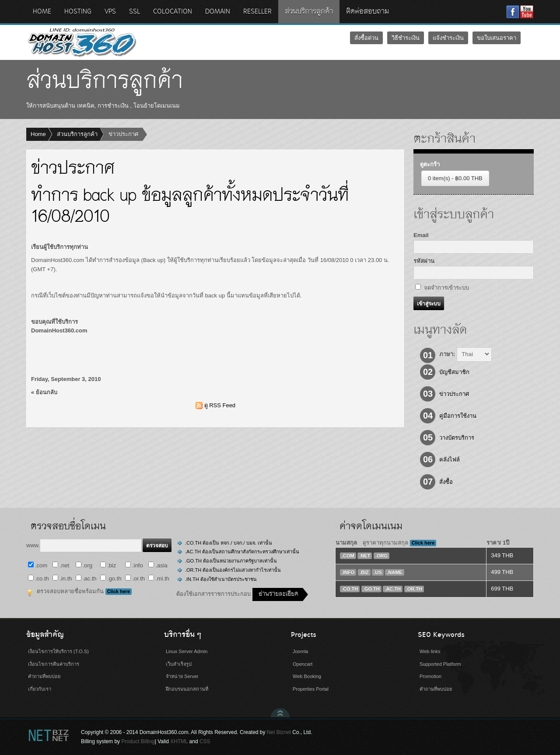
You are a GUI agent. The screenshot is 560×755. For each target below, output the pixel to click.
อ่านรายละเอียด (278, 594)
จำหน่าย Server (182, 676)
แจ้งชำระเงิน (448, 38)
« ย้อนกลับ (44, 392)
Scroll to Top (280, 712)
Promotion (430, 676)
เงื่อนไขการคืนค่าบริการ (54, 664)
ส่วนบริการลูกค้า (77, 134)
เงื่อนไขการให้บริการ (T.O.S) (58, 651)
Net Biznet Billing (48, 735)
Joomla (300, 651)
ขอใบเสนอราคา (497, 38)
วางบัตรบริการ (457, 438)
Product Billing (138, 741)
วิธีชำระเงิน (406, 38)
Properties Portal (311, 689)
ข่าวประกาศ (454, 394)
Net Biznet (279, 732)
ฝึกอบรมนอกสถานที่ (187, 689)
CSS (205, 741)
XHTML (179, 741)
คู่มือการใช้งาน (458, 416)
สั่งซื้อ (446, 482)
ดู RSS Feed (220, 405)
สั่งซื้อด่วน (366, 38)
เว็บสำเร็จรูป (179, 664)
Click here (119, 591)
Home (38, 134)
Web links (430, 651)
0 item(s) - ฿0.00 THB (455, 178)
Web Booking (307, 676)
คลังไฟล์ (450, 460)
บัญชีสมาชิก (454, 372)
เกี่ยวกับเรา (40, 689)
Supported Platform (440, 664)
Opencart (303, 664)
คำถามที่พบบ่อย (44, 676)
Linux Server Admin (187, 651)
